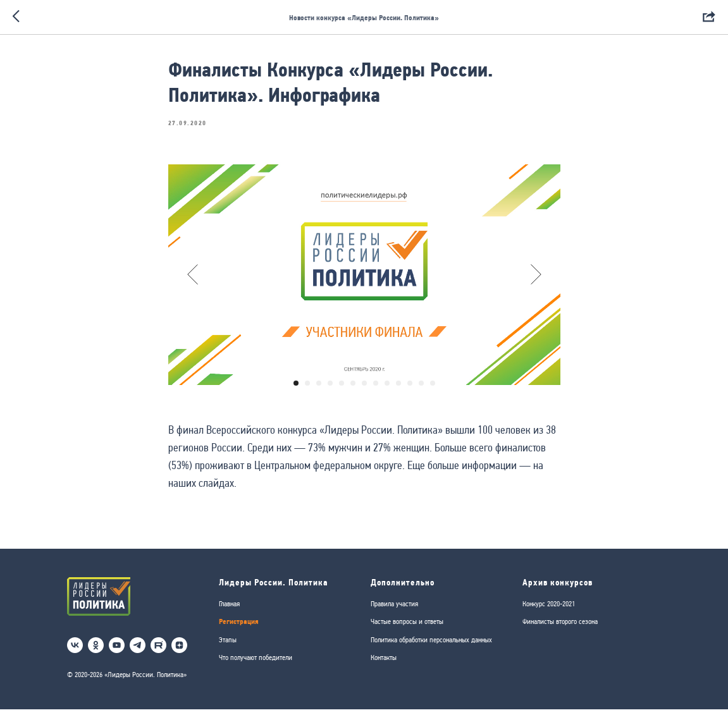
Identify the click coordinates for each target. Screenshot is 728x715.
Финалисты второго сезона (560, 628)
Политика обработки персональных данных (431, 645)
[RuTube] (158, 651)
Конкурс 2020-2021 (549, 609)
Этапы (228, 645)
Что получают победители (256, 664)
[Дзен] (179, 651)
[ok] (96, 651)
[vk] (75, 651)
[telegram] (138, 651)
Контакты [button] (384, 664)
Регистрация (239, 627)
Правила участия (394, 609)
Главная (229, 609)
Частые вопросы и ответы (407, 628)
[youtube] (117, 651)
